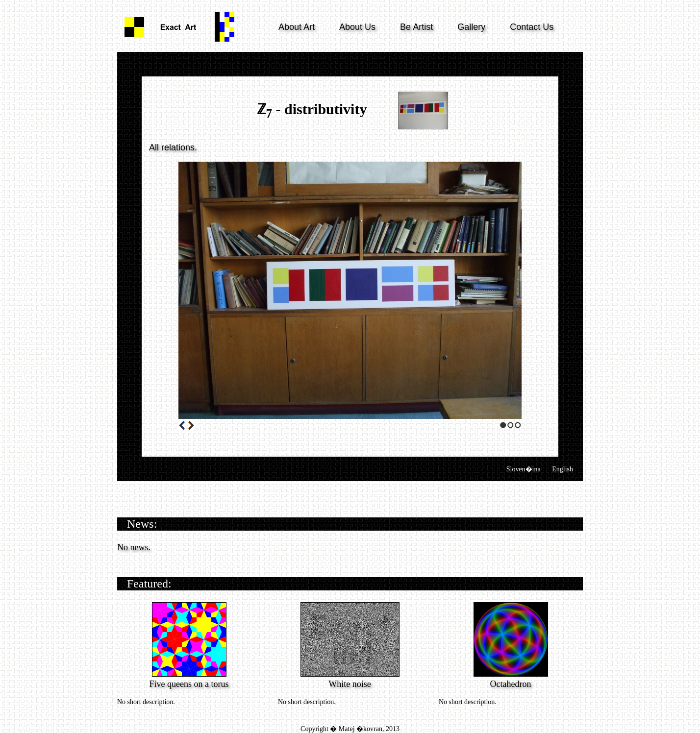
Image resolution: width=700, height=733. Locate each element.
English (562, 469)
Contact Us (532, 27)
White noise (350, 684)
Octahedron (511, 684)
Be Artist (416, 27)
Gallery (471, 27)
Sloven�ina (524, 469)
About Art (297, 27)
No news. (134, 547)
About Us (357, 27)
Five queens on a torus (189, 684)
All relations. (173, 147)
